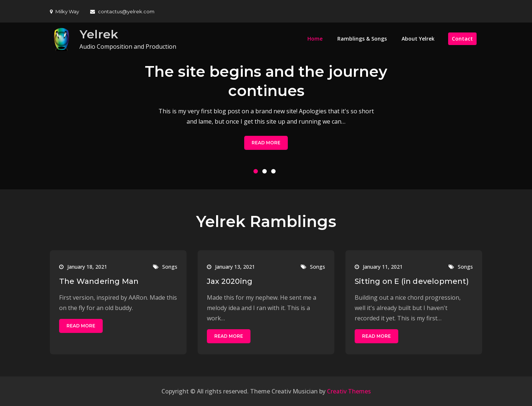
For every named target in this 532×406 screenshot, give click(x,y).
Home (315, 39)
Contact (462, 39)
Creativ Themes (349, 391)
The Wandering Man (99, 281)
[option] (266, 106)
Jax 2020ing (230, 281)
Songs (170, 267)
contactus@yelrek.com (122, 11)
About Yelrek (418, 39)
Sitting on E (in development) (412, 281)
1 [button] (257, 173)
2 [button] (266, 173)
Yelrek (99, 34)
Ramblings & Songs (362, 39)
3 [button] (275, 173)
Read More (266, 143)
